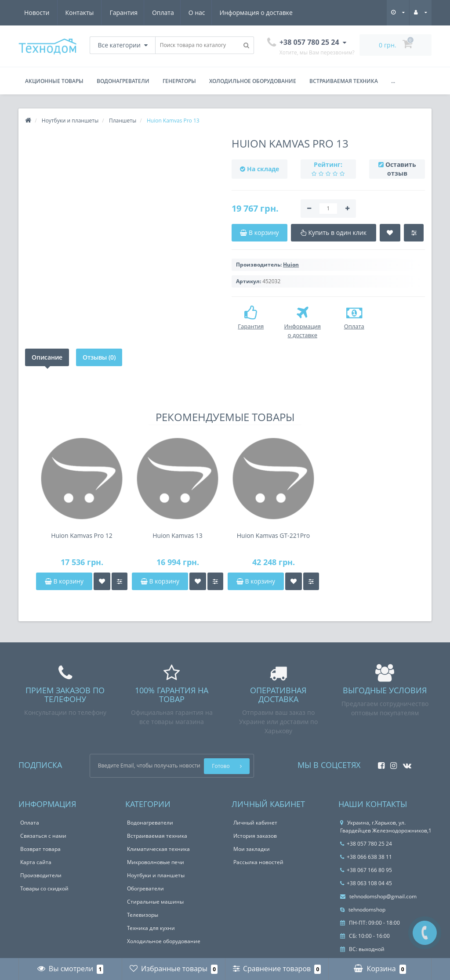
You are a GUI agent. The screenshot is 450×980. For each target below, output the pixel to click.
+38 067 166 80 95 (366, 870)
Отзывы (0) (99, 357)
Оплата (79, 13)
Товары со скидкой (44, 888)
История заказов (255, 836)
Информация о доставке (175, 13)
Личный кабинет (255, 823)
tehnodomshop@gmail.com (378, 896)
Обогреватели (145, 888)
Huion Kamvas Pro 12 (82, 535)
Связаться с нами (43, 836)
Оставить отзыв (401, 169)
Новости (240, 13)
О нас (114, 13)
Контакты (283, 13)
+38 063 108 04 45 (366, 883)
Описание (47, 357)
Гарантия (38, 13)
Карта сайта (36, 862)
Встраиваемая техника (344, 81)
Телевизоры (143, 915)
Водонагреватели (123, 81)
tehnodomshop (363, 910)
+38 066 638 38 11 (366, 857)
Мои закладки (252, 849)
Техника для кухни (151, 928)
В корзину (64, 581)
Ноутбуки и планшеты (156, 875)
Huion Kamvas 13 (178, 535)
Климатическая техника (158, 849)
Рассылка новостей (258, 862)
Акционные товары (54, 81)
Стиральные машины (155, 902)
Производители (41, 875)
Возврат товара (40, 849)
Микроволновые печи (156, 862)
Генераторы (179, 81)
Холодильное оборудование (253, 81)
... (393, 81)
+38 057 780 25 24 (366, 844)
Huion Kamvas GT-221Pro (273, 535)
